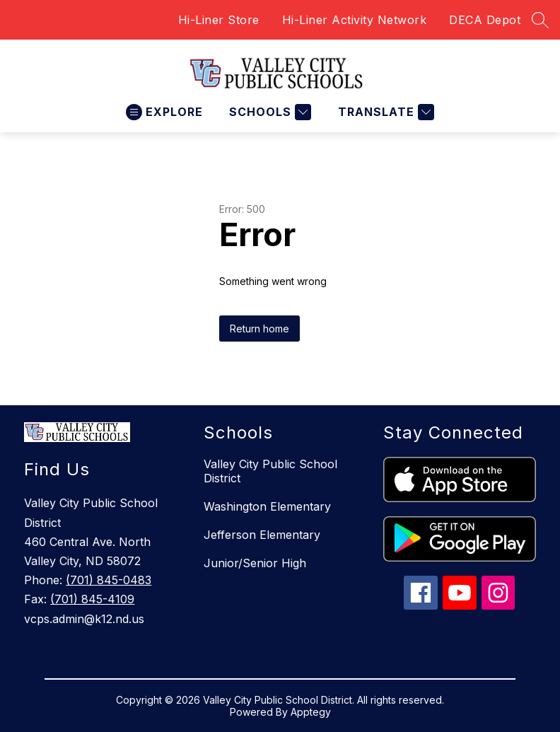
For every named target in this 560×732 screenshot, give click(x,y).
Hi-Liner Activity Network (355, 20)
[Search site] (540, 20)
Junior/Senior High (255, 563)
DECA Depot (485, 20)
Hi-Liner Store (219, 20)
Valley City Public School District (270, 471)
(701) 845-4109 (92, 599)
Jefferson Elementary (262, 535)
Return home (259, 329)
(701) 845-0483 (109, 580)
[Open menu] (164, 112)
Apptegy (311, 712)
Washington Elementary (267, 506)
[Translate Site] (384, 112)
